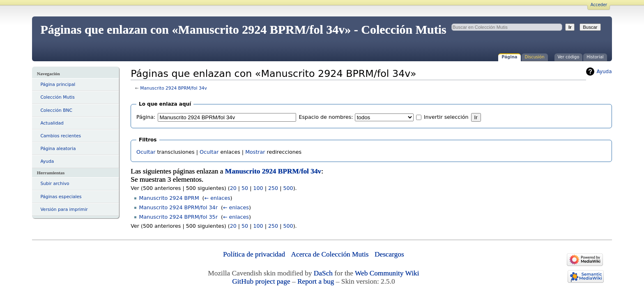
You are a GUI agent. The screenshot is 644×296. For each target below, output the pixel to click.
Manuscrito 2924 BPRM (169, 198)
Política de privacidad (254, 254)
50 (245, 188)
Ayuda (47, 161)
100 (258, 188)
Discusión (535, 57)
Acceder (599, 5)
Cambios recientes (61, 136)
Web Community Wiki (387, 273)
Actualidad (52, 123)
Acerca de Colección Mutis (330, 254)
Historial (595, 57)
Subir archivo (55, 184)
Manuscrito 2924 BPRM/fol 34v (174, 88)
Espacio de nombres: (326, 117)
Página (509, 57)
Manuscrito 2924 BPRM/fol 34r (178, 207)
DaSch (323, 273)
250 (273, 188)
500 (288, 188)
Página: (146, 117)
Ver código (569, 57)
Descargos (389, 254)
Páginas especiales (61, 197)
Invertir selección (446, 117)
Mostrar (255, 152)
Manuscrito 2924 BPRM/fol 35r (178, 217)
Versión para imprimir (64, 209)
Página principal (58, 84)
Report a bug (316, 281)
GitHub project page (261, 281)
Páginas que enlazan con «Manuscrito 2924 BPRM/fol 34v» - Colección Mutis (243, 29)
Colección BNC (56, 110)
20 (233, 188)
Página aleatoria (58, 149)
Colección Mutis (57, 97)
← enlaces (217, 198)
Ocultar (146, 152)
